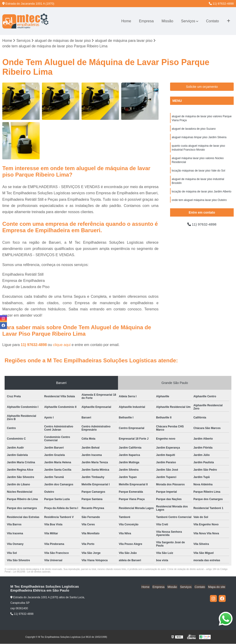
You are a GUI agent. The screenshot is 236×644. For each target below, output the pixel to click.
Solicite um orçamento (202, 87)
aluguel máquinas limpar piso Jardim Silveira (199, 138)
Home (126, 21)
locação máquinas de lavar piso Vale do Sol (198, 173)
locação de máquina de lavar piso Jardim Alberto (202, 194)
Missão (167, 21)
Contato (212, 21)
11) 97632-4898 (221, 4)
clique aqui (62, 345)
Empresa (146, 21)
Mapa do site (217, 587)
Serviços (188, 21)
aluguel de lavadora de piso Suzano (194, 129)
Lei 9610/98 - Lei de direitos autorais (32, 572)
